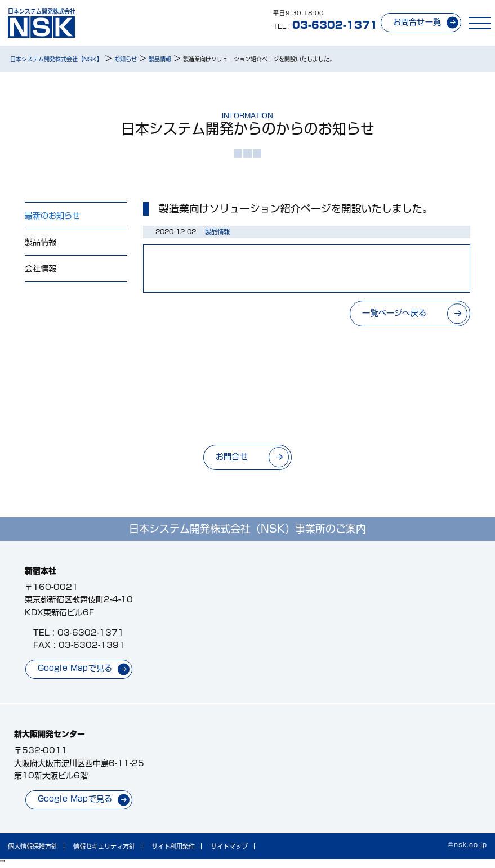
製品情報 (41, 242)
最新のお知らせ (52, 216)
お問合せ (232, 457)
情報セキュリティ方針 (104, 846)
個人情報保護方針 (33, 846)
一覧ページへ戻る (394, 313)
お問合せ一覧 (417, 22)
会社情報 (41, 269)
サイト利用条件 (173, 846)
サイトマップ (229, 846)
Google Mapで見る (75, 668)
